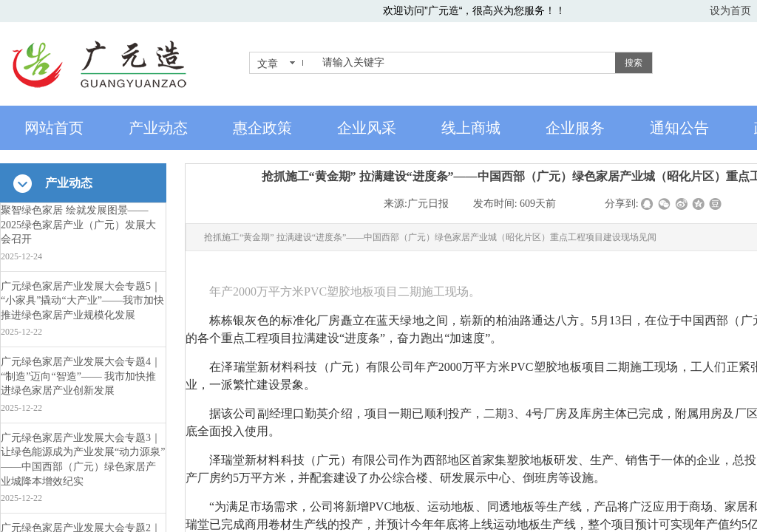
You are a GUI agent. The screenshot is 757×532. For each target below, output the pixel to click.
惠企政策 (262, 128)
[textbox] (466, 63)
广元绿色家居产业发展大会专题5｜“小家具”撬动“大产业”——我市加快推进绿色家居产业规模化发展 (82, 301)
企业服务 (575, 128)
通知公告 (679, 128)
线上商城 (471, 128)
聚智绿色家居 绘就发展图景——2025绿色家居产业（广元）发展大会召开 (78, 225)
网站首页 (54, 128)
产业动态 (158, 128)
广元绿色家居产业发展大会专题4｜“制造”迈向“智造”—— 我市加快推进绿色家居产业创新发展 (81, 376)
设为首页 (730, 10)
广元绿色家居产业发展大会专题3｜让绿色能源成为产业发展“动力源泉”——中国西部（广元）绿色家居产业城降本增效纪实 (83, 460)
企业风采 (367, 128)
